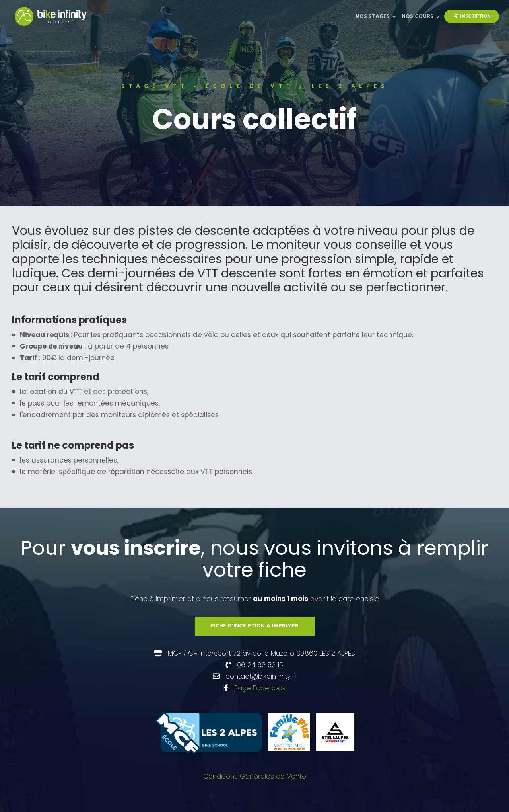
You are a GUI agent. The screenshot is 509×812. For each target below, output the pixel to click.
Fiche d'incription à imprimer (255, 626)
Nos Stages (373, 17)
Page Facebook (260, 688)
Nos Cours (418, 17)
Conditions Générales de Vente (255, 776)
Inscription (472, 16)
